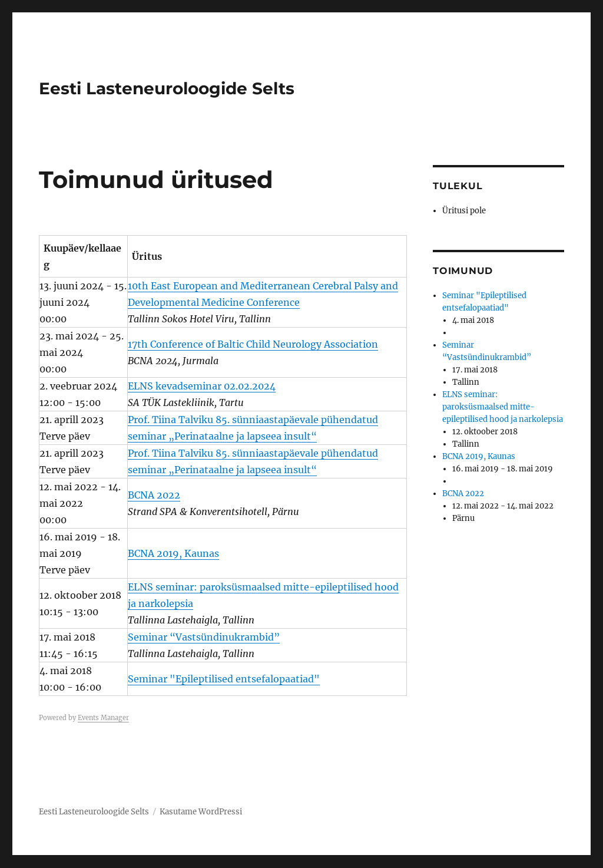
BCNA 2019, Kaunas (173, 553)
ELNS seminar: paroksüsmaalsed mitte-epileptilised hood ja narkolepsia (503, 407)
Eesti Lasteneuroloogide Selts (167, 88)
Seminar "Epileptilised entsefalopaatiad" (224, 679)
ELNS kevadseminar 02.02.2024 (202, 386)
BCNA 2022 (154, 495)
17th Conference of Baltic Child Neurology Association (253, 344)
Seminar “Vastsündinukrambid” (204, 637)
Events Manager (103, 718)
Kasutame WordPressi (201, 812)
